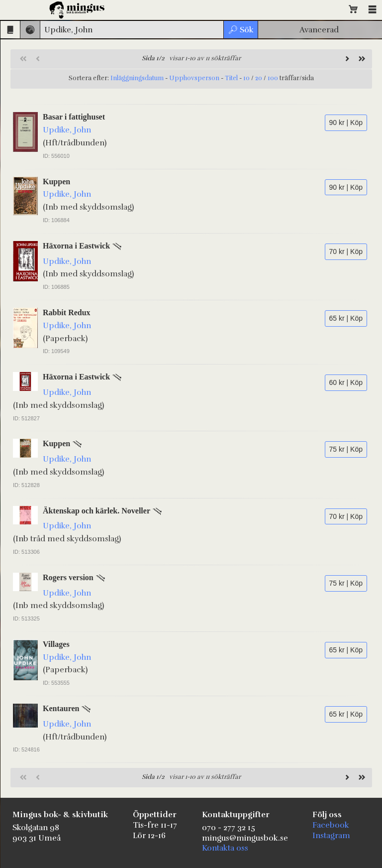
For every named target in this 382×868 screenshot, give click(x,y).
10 (246, 78)
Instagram (331, 836)
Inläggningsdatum (137, 78)
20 (259, 78)
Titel (231, 78)
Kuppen (56, 182)
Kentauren (61, 708)
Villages (56, 644)
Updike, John (67, 130)
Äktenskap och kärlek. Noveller (96, 511)
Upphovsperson (194, 78)
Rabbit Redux (67, 312)
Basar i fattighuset (74, 117)
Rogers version (68, 577)
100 (273, 78)
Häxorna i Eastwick (76, 246)
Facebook (331, 825)
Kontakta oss (225, 848)
